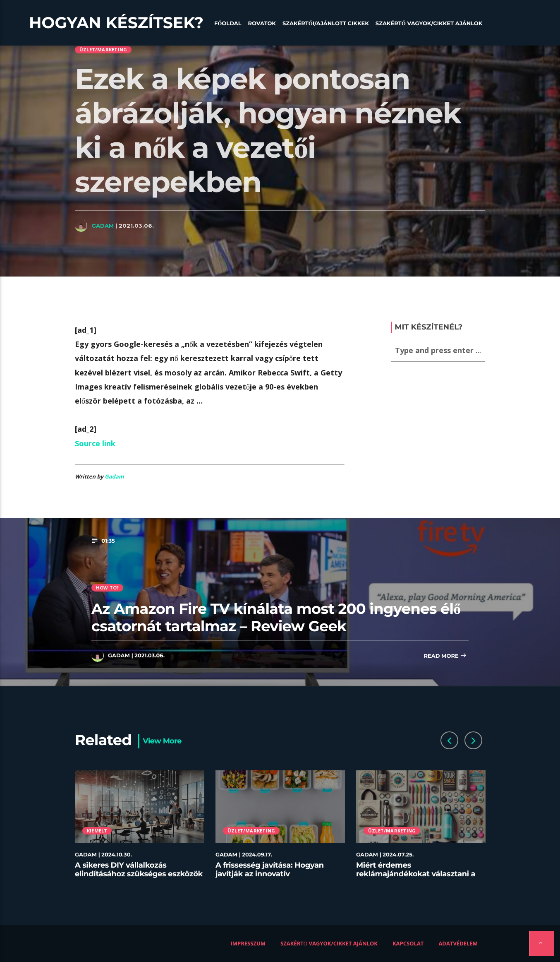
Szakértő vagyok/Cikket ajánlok (429, 24)
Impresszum (248, 943)
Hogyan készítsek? (116, 23)
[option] (140, 829)
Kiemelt (97, 831)
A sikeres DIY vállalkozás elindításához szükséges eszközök (139, 870)
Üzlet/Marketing (103, 49)
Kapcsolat (408, 943)
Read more (445, 656)
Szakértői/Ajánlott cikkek (326, 24)
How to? (108, 588)
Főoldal (228, 24)
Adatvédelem (458, 943)
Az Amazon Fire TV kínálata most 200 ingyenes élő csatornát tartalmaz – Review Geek (276, 617)
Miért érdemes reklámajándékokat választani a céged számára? (416, 874)
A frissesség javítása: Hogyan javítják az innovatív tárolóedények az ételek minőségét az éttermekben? (270, 879)
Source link (95, 443)
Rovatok (262, 24)
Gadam (103, 226)
